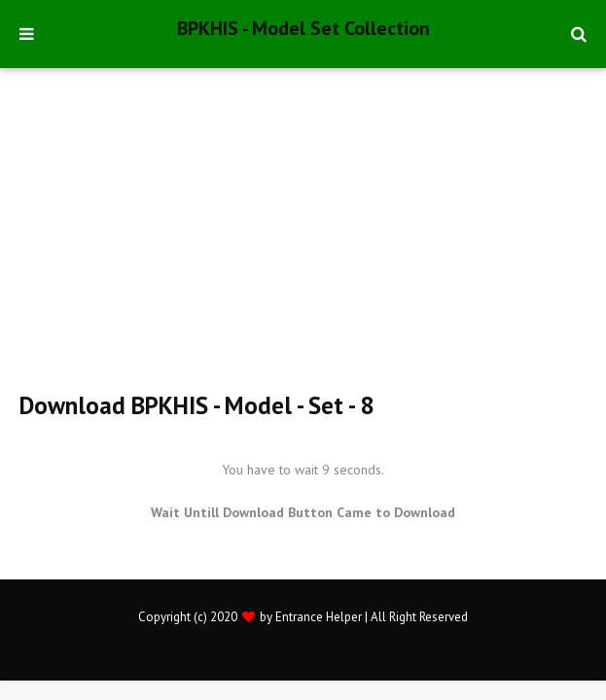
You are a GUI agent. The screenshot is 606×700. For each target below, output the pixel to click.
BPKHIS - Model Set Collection (303, 28)
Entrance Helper (319, 617)
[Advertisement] (313, 238)
